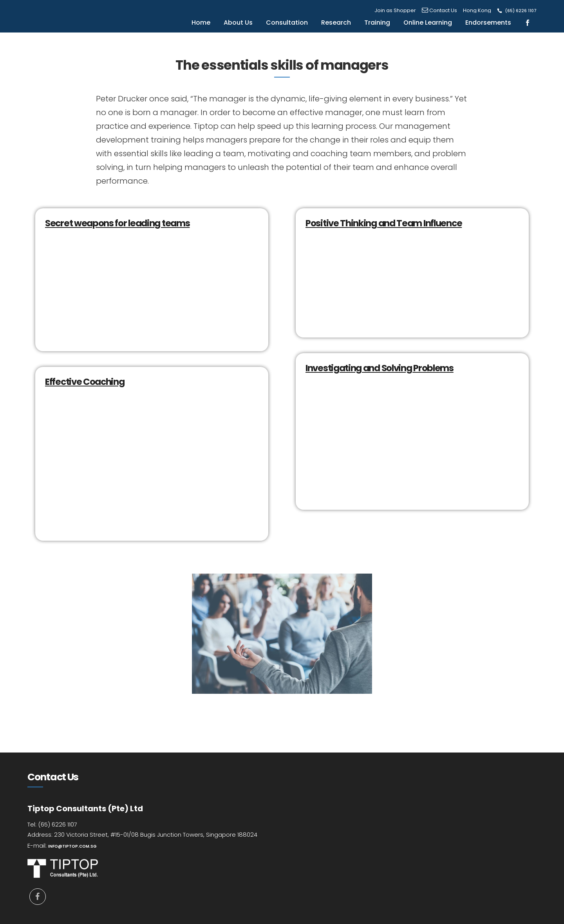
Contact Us (439, 10)
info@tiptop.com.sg (72, 846)
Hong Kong (477, 10)
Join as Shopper (395, 10)
